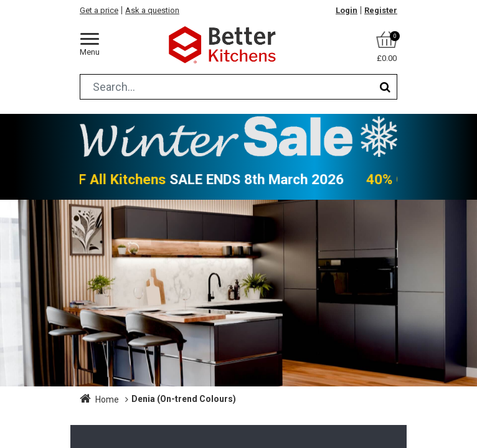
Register (381, 10)
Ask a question (152, 10)
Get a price (99, 10)
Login (347, 10)
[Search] (385, 87)
